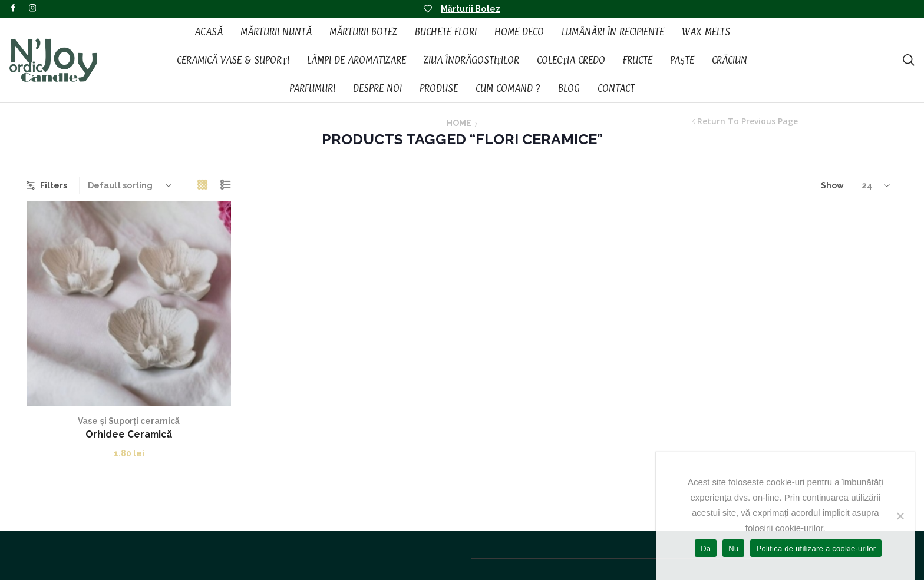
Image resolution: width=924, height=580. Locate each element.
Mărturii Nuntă (276, 32)
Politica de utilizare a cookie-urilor (816, 548)
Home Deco (519, 32)
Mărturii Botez (471, 9)
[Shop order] (129, 185)
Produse (439, 88)
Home (459, 123)
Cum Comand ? (508, 88)
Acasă (209, 32)
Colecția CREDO (571, 60)
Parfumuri (312, 88)
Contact (616, 88)
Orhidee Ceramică (129, 434)
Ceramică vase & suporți (233, 60)
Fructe (638, 60)
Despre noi (377, 88)
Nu (733, 548)
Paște (682, 60)
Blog (569, 88)
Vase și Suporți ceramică (128, 421)
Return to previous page (748, 121)
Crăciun (730, 60)
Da (706, 548)
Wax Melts (706, 32)
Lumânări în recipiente (613, 32)
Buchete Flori (446, 32)
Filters (47, 185)
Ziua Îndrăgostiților (472, 60)
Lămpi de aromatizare (357, 60)
